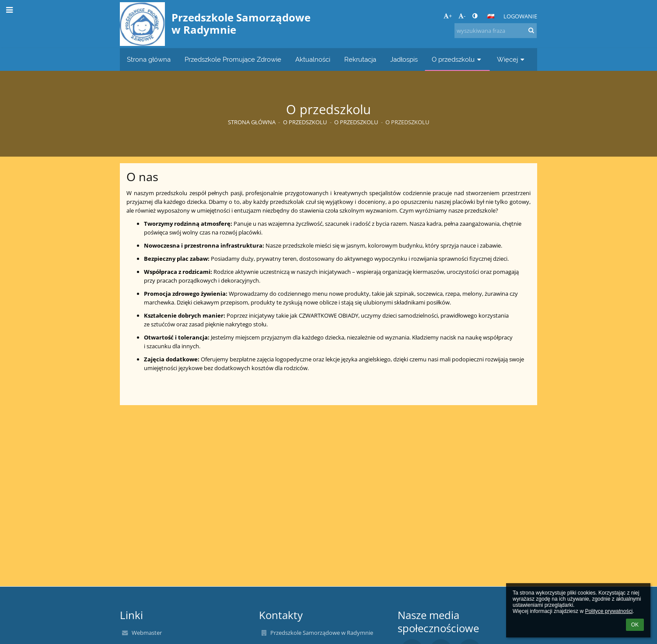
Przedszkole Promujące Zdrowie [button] (233, 59)
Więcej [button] (512, 59)
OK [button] (635, 625)
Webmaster (147, 633)
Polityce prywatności (609, 611)
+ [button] (448, 16)
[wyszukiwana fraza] (496, 31)
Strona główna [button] (149, 59)
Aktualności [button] (313, 59)
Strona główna (252, 122)
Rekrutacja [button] (360, 59)
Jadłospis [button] (404, 59)
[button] (491, 16)
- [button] (462, 16)
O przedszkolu (407, 122)
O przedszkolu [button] (457, 59)
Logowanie (520, 16)
